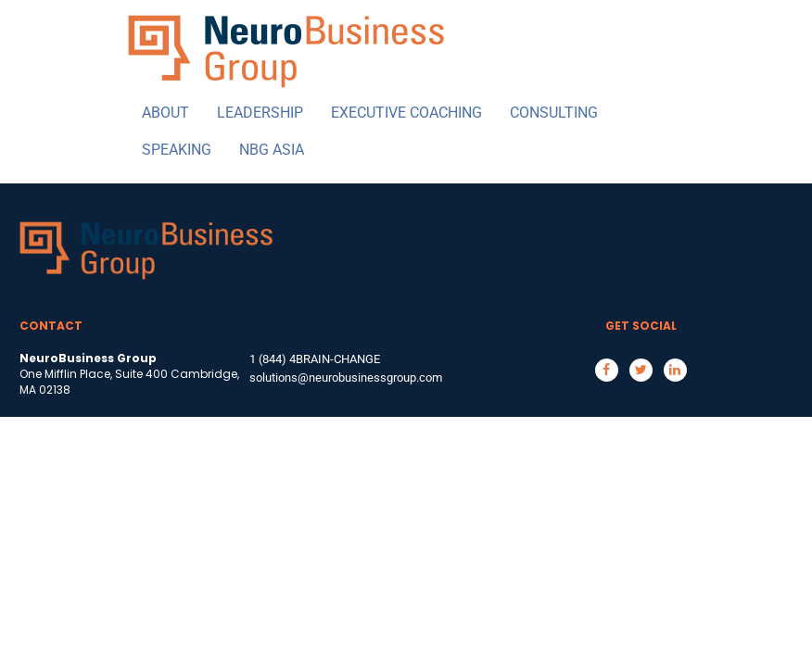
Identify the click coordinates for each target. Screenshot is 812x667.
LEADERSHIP (260, 113)
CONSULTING (554, 113)
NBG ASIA (272, 150)
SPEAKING (177, 150)
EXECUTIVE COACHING (406, 113)
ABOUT (165, 113)
